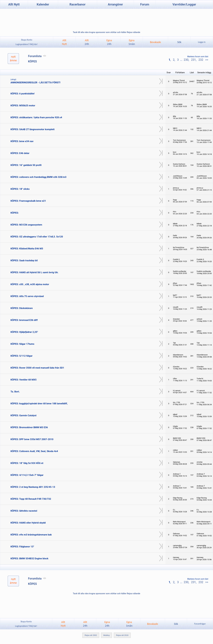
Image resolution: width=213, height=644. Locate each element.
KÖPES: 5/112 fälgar (22, 356)
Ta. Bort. (15, 392)
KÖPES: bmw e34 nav (22, 141)
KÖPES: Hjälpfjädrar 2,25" (24, 332)
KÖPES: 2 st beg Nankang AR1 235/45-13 (33, 487)
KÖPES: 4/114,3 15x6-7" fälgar (27, 475)
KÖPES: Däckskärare (22, 308)
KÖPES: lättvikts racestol (24, 511)
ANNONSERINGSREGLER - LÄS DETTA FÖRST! (35, 82)
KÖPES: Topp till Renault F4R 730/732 (31, 499)
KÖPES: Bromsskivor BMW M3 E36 (29, 427)
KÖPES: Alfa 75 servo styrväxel (27, 296)
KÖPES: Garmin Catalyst (24, 415)
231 (193, 60)
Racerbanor (77, 4)
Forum (145, 4)
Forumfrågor (200, 624)
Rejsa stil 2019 (122, 635)
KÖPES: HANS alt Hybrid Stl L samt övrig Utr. (34, 272)
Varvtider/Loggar (184, 4)
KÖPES (32, 61)
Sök (179, 42)
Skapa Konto (27, 40)
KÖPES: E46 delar (20, 153)
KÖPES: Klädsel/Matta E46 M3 (27, 249)
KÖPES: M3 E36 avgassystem (26, 225)
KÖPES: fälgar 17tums (22, 344)
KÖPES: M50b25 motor (23, 105)
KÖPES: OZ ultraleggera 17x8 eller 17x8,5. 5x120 (37, 237)
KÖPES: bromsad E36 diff (24, 320)
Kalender (43, 4)
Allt (87, 42)
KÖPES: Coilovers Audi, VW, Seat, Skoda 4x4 (34, 451)
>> (206, 60)
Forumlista (38, 56)
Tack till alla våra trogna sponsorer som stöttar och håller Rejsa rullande (106, 32)
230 (186, 60)
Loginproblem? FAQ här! (27, 44)
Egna (109, 42)
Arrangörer (115, 4)
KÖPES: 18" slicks (20, 189)
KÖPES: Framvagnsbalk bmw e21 (28, 201)
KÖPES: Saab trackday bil (24, 260)
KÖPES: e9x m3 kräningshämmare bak (31, 535)
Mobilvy (106, 635)
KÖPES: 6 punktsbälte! (23, 94)
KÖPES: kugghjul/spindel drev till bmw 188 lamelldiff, (39, 403)
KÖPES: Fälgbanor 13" (22, 547)
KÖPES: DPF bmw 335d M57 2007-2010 (32, 439)
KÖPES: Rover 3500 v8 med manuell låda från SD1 (37, 368)
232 (201, 60)
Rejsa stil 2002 (91, 635)
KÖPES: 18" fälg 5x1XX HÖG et (27, 463)
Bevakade (155, 42)
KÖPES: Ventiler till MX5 (24, 380)
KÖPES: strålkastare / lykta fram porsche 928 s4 (36, 117)
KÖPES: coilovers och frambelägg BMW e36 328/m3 (38, 177)
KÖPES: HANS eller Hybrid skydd (28, 523)
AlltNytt (64, 42)
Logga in (202, 42)
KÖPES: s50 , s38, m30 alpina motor (30, 284)
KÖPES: (15, 213)
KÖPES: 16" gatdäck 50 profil (26, 165)
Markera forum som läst (198, 57)
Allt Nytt (14, 4)
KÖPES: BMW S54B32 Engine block (29, 558)
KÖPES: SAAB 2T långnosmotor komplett (32, 129)
